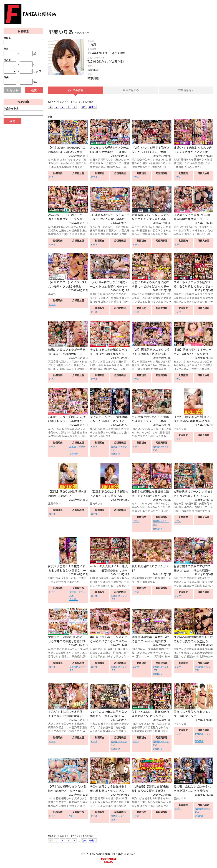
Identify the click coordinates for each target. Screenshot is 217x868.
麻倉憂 (209, 653)
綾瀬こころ (75, 731)
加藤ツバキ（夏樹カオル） (63, 578)
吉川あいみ (149, 802)
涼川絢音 (105, 235)
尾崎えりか (107, 160)
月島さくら (198, 167)
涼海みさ (116, 235)
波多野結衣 (138, 578)
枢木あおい (201, 231)
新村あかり (60, 582)
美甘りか (53, 802)
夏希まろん (80, 365)
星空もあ (140, 511)
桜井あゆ (137, 653)
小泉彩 (52, 294)
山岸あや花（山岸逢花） (104, 649)
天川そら (105, 798)
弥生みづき (102, 163)
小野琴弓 (145, 235)
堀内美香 (77, 231)
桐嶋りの (66, 657)
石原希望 (200, 653)
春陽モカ (179, 294)
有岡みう (56, 235)
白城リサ (105, 302)
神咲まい (74, 806)
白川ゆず (108, 657)
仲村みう (150, 227)
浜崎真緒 (53, 231)
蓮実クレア (115, 231)
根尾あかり (188, 511)
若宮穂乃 (153, 728)
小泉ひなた (120, 657)
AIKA (51, 160)
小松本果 (155, 235)
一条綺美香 (152, 649)
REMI (57, 227)
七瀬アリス (65, 362)
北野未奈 (205, 657)
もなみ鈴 (121, 294)
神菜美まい (146, 231)
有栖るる (77, 802)
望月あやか (109, 731)
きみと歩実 (80, 227)
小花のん (53, 433)
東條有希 (124, 298)
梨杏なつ (69, 167)
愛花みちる (71, 649)
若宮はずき (117, 429)
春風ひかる (159, 163)
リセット (12, 90)
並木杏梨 (80, 235)
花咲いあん (165, 511)
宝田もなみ (65, 231)
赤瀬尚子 (64, 806)
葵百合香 (53, 362)
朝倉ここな (117, 433)
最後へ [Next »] (92, 107)
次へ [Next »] (84, 107)
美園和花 (204, 227)
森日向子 (95, 160)
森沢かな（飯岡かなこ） (68, 363)
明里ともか (73, 582)
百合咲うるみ (160, 231)
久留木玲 (208, 298)
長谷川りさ (80, 724)
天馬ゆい (103, 298)
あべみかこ (109, 294)
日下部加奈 (78, 369)
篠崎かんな (187, 160)
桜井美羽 (158, 369)
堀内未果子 (185, 298)
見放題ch (74, 454)
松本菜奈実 (138, 731)
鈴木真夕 (95, 235)
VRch (72, 816)
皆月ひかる (138, 365)
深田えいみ (65, 369)
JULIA (177, 160)
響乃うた (114, 163)
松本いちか (180, 578)
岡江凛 (107, 429)
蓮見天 (125, 231)
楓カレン (160, 227)
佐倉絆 (75, 433)
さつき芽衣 (206, 362)
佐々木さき (138, 227)
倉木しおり (151, 798)
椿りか (136, 362)
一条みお (101, 365)
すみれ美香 (159, 433)
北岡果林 (189, 294)
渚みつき (147, 163)
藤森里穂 (197, 298)
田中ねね (179, 167)
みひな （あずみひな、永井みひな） (67, 161)
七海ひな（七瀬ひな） (194, 235)
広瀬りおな (117, 802)
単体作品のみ (131, 90)
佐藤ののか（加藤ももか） (108, 167)
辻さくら (189, 365)
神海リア (158, 298)
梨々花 (79, 167)
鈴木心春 (192, 649)
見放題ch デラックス (77, 448)
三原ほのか (144, 437)
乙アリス (80, 429)
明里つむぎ (180, 657)
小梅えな (163, 728)
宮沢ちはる (157, 806)
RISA (57, 160)
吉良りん (179, 302)
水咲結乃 (53, 806)
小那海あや (65, 433)
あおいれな (66, 160)
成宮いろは (96, 429)
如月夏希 (95, 302)
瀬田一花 (110, 653)
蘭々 (140, 369)
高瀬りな (148, 369)
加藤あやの (104, 433)
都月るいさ (154, 302)
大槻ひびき (120, 160)
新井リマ (189, 231)
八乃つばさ (96, 728)
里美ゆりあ (57, 167)
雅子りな (105, 724)
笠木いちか (152, 511)
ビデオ (52, 177)
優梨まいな (193, 657)
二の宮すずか (61, 731)
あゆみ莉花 (54, 798)
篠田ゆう (199, 160)
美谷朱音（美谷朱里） (102, 227)
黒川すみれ (78, 362)
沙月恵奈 (137, 160)
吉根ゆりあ (204, 163)
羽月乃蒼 (120, 227)
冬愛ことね (141, 302)
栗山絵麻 (77, 657)
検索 (34, 90)
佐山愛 (193, 163)
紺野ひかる (67, 798)
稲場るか (103, 231)
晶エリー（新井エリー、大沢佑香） (68, 438)
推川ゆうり (96, 582)
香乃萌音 (77, 728)
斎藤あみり (146, 362)
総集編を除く (186, 90)
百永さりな (201, 294)
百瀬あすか (190, 302)
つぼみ (188, 167)
